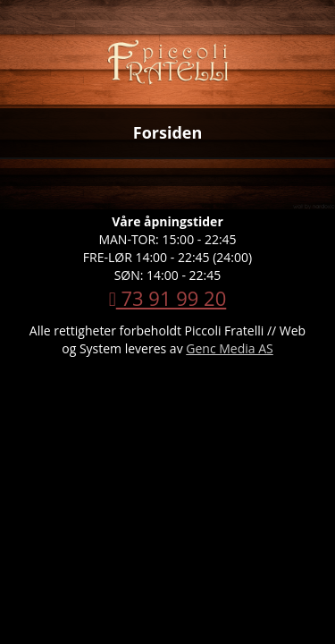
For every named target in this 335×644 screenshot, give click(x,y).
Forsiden (168, 132)
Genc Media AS (229, 348)
